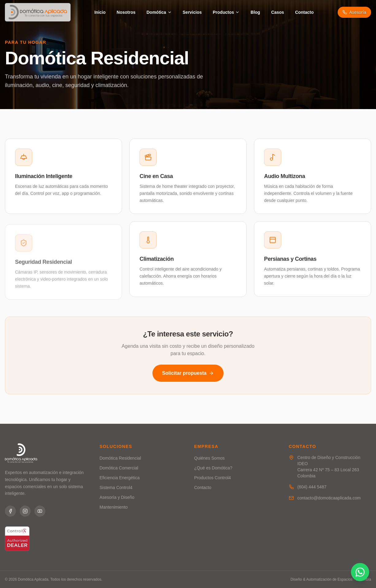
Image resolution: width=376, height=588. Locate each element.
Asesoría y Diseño (117, 497)
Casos (278, 12)
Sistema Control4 (116, 487)
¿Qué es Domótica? (213, 468)
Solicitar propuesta (188, 373)
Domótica (159, 12)
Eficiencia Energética (120, 478)
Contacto (304, 12)
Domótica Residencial (120, 458)
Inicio (100, 12)
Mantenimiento (114, 507)
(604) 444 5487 (312, 487)
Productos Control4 (213, 478)
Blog (255, 12)
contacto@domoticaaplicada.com (329, 498)
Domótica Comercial (119, 468)
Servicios (192, 12)
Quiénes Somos (209, 458)
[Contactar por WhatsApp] (360, 572)
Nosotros (126, 12)
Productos (226, 12)
